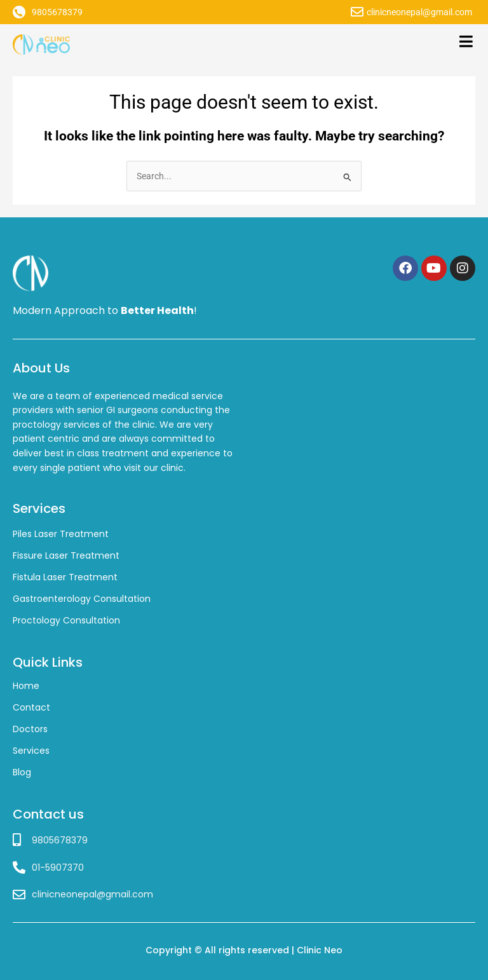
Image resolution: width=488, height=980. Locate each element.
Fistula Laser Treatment (65, 577)
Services (31, 751)
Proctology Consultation (66, 620)
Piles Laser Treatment (61, 534)
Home (26, 686)
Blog (22, 772)
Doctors (30, 729)
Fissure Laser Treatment (66, 555)
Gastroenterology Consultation (82, 599)
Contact (31, 707)
